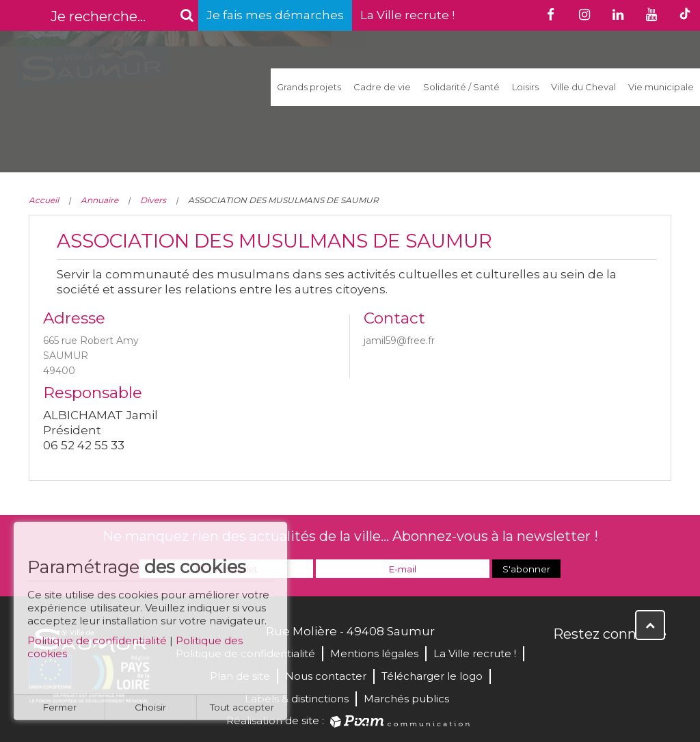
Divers (153, 200)
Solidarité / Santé (461, 87)
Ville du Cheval (583, 87)
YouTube (625, 663)
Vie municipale (661, 87)
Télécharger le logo (432, 676)
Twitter (595, 663)
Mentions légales (374, 653)
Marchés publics (406, 699)
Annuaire (99, 200)
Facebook (565, 663)
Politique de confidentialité (97, 646)
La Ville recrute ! (407, 15)
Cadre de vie (382, 87)
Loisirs (525, 87)
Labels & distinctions (297, 699)
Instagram (655, 663)
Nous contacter (326, 676)
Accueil (44, 200)
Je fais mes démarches (275, 15)
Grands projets (309, 87)
